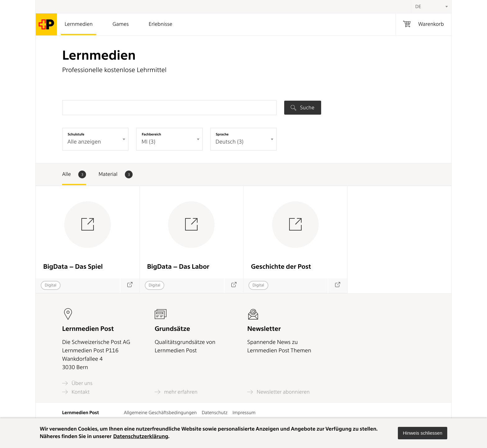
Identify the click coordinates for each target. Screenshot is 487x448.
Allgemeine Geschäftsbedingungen (160, 413)
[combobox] (431, 7)
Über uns (77, 383)
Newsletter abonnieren (278, 392)
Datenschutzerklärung (141, 437)
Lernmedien (79, 24)
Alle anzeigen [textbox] (84, 142)
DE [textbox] (418, 7)
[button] (423, 433)
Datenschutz (214, 413)
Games (121, 24)
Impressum (244, 413)
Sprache (222, 134)
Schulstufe (76, 134)
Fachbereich (151, 134)
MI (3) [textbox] (148, 142)
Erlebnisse (160, 24)
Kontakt (76, 392)
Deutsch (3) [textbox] (230, 142)
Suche (303, 107)
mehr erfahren (176, 392)
